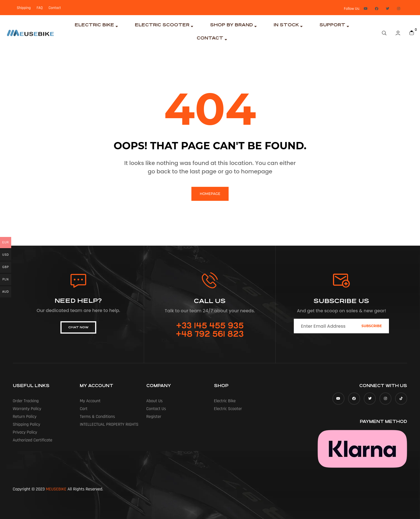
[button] (78, 327)
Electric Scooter (228, 409)
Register (154, 417)
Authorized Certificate (33, 440)
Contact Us (156, 409)
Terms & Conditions (97, 417)
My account (90, 401)
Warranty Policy (27, 409)
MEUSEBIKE (56, 489)
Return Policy (25, 417)
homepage (210, 194)
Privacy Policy (25, 432)
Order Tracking (26, 401)
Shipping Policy (27, 424)
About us (154, 401)
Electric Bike (225, 401)
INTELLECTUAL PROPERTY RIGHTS (109, 424)
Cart (84, 409)
